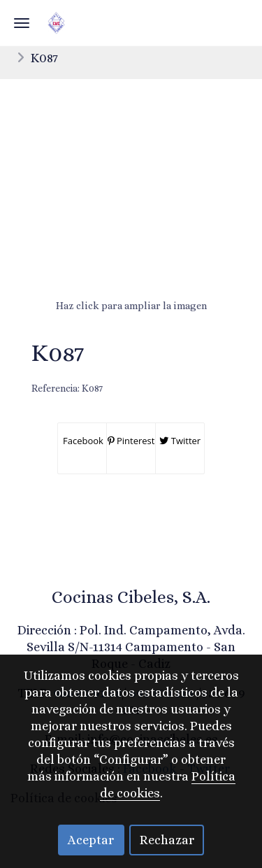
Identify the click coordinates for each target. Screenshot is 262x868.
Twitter (180, 441)
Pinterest (131, 441)
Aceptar (91, 840)
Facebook (82, 441)
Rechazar (167, 840)
